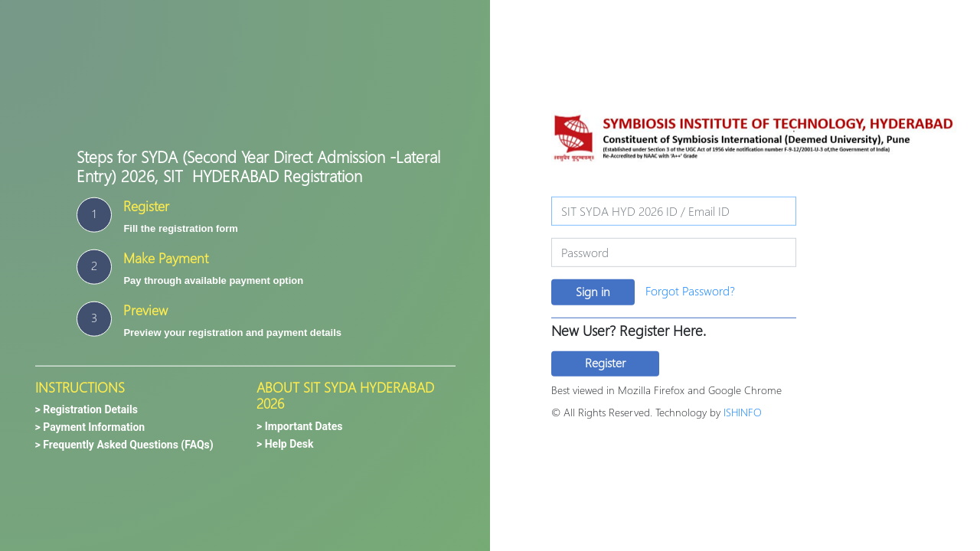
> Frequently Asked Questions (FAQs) (124, 445)
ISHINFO (743, 412)
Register (605, 362)
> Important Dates (300, 425)
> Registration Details (87, 409)
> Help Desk (285, 443)
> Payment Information (90, 427)
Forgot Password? (690, 290)
